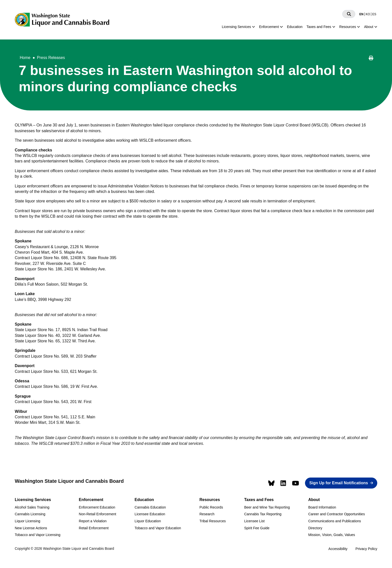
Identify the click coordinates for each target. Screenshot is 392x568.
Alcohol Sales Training (32, 507)
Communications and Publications (335, 521)
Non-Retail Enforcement (97, 514)
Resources (348, 27)
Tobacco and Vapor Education (158, 528)
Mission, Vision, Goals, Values (332, 535)
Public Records (211, 507)
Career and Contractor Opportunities (336, 514)
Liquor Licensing (27, 521)
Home (25, 58)
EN (361, 14)
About (369, 27)
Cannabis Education (150, 507)
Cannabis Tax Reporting (263, 514)
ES (374, 14)
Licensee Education (150, 514)
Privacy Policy (366, 549)
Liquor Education (148, 521)
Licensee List (254, 521)
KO (368, 14)
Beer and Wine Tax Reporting (267, 507)
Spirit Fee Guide (257, 528)
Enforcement (269, 27)
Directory (315, 528)
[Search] (349, 14)
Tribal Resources (213, 521)
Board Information (322, 507)
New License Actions (31, 528)
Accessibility (338, 549)
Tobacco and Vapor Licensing (38, 535)
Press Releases (51, 58)
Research (207, 514)
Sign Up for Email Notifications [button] (339, 483)
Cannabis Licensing (30, 514)
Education (295, 27)
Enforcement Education (97, 507)
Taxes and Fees (319, 27)
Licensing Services (236, 27)
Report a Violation (93, 521)
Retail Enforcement (94, 528)
